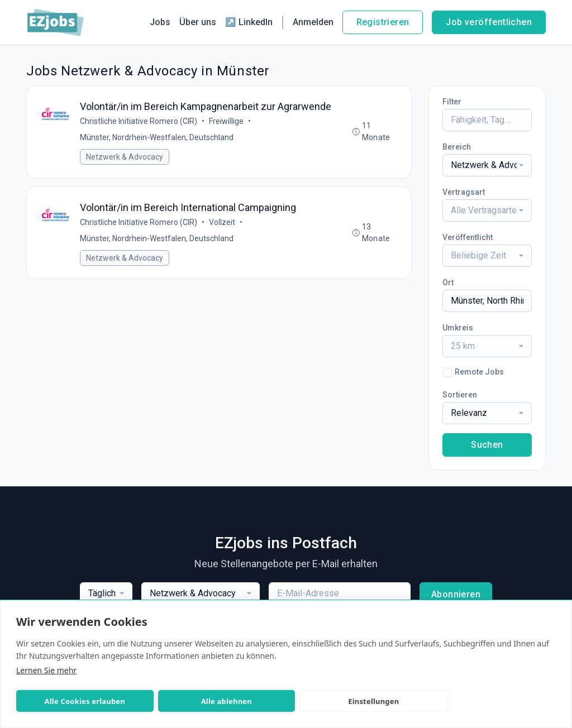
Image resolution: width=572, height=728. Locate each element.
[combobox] (487, 165)
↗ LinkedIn (249, 22)
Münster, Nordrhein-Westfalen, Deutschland (157, 138)
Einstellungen (296, 701)
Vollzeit (223, 223)
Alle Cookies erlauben (69, 701)
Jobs (160, 22)
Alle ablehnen (180, 701)
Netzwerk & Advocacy (125, 157)
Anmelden (313, 22)
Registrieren (383, 22)
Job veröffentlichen (489, 22)
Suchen (487, 445)
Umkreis (458, 328)
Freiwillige (227, 122)
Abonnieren (456, 594)
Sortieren (460, 395)
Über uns (198, 22)
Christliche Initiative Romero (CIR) (139, 122)
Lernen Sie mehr (46, 670)
